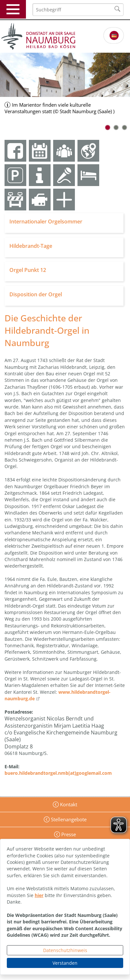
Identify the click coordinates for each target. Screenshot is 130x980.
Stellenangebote (68, 819)
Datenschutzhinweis (65, 950)
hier (39, 895)
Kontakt (68, 804)
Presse (68, 834)
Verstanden (65, 963)
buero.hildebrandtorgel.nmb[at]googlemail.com (58, 773)
